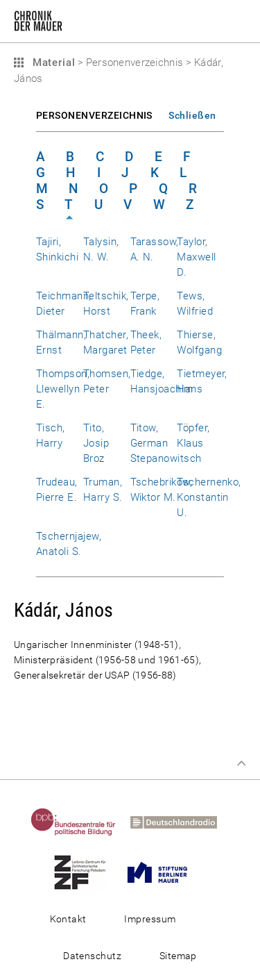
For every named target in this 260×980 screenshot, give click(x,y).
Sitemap (178, 956)
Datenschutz (92, 956)
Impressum (150, 919)
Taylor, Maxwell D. (196, 257)
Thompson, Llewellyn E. (63, 389)
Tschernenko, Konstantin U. (209, 497)
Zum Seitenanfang (241, 763)
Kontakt (68, 919)
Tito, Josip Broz (96, 443)
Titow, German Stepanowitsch (166, 443)
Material (52, 63)
